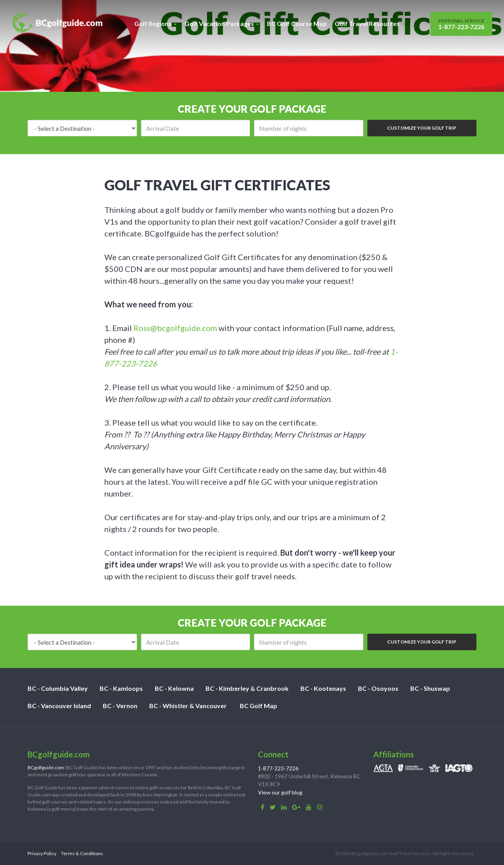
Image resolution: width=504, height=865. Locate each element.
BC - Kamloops (121, 688)
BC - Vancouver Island (59, 706)
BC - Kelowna (174, 688)
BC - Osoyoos (378, 688)
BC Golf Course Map (297, 23)
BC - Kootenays (323, 688)
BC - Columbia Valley (58, 688)
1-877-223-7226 (461, 24)
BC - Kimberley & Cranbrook (247, 688)
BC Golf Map (258, 706)
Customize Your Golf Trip (422, 128)
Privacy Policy (42, 853)
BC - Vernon (120, 706)
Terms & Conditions (82, 853)
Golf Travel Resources (370, 23)
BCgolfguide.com (46, 767)
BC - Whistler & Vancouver (188, 706)
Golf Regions (156, 23)
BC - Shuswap (430, 688)
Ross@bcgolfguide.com (175, 328)
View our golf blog (280, 792)
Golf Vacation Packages (222, 23)
